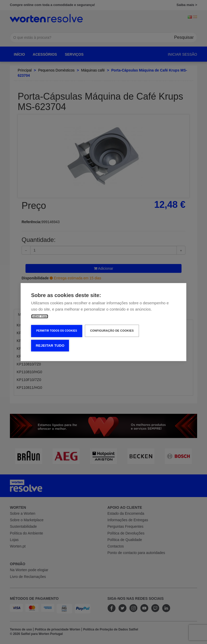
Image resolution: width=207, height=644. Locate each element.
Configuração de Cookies (112, 331)
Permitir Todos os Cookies (57, 331)
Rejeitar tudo (50, 346)
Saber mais (40, 316)
